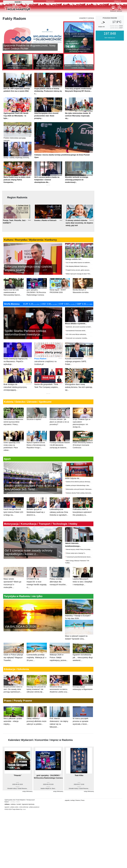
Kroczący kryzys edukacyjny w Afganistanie (83, 692)
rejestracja (31, 802)
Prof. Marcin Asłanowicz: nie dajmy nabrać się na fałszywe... (59, 719)
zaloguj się (117, 1)
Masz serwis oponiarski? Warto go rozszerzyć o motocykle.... (12, 576)
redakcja (13, 802)
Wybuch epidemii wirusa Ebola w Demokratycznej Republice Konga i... (37, 449)
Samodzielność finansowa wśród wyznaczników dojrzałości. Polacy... (14, 426)
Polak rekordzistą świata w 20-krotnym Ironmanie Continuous (83, 449)
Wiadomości (50, 1)
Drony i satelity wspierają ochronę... (18, 160)
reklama (7, 802)
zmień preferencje (24, 804)
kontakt (19, 802)
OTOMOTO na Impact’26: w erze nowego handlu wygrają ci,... (37, 576)
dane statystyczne (110, 47)
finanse (78, 798)
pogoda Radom (110, 27)
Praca (83, 798)
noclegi (72, 798)
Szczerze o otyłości (37, 423)
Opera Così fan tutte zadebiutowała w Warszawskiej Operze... (14, 296)
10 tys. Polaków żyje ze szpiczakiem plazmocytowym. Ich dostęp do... (83, 427)
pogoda (67, 798)
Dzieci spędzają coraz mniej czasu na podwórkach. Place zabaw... (14, 450)
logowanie (25, 802)
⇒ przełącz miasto (14, 799)
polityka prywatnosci (34, 804)
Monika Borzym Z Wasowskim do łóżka (83, 295)
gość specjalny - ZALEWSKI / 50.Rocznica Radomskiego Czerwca (37, 296)
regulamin (7, 804)
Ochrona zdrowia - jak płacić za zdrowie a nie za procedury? (60, 426)
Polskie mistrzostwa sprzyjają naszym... (18, 141)
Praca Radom (40, 368)
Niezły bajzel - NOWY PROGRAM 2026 (60, 295)
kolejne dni (101, 36)
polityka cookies (14, 804)
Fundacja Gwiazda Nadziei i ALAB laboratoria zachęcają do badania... (60, 449)
